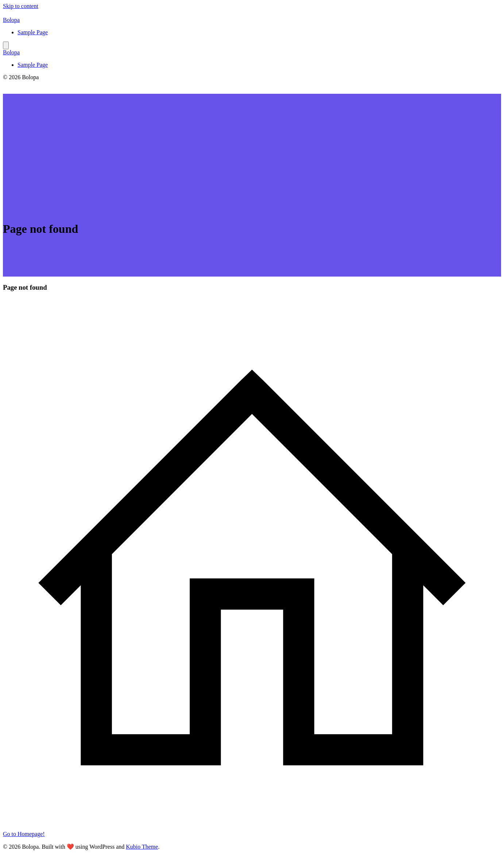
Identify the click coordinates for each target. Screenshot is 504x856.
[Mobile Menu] (6, 45)
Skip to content (21, 6)
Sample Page (33, 32)
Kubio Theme (142, 847)
